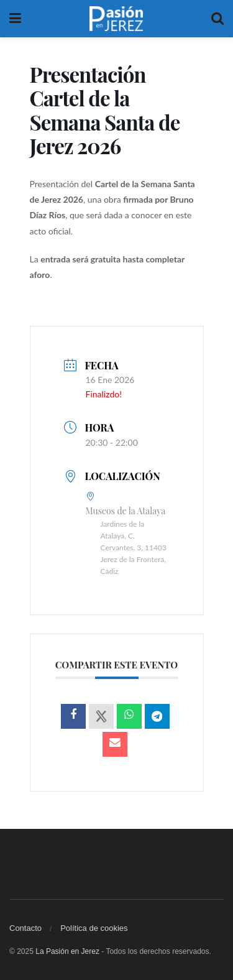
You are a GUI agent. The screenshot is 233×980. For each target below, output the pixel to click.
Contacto (25, 928)
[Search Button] (217, 19)
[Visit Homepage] (116, 19)
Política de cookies (94, 928)
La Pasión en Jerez (67, 951)
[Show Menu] (15, 19)
